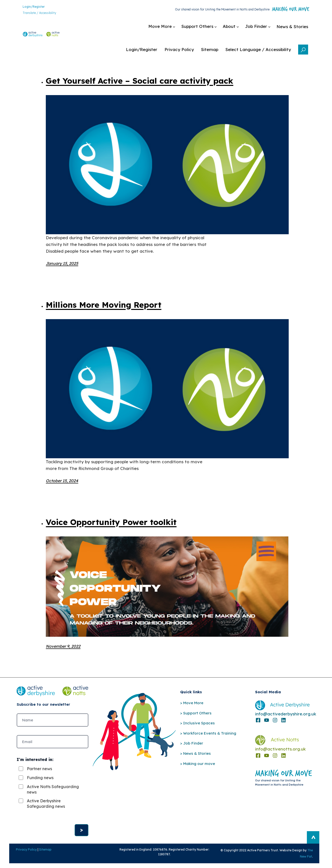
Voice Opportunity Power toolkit (111, 522)
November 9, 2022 (63, 646)
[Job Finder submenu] (225, 29)
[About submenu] (198, 29)
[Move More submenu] (129, 29)
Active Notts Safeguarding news (53, 792)
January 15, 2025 (62, 263)
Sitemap (38, 853)
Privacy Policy (19, 853)
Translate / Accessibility (33, 14)
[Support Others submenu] (166, 29)
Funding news (40, 780)
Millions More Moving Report (104, 305)
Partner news (39, 771)
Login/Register (28, 7)
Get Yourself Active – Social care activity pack (139, 81)
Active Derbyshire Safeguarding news (46, 806)
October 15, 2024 (62, 481)
